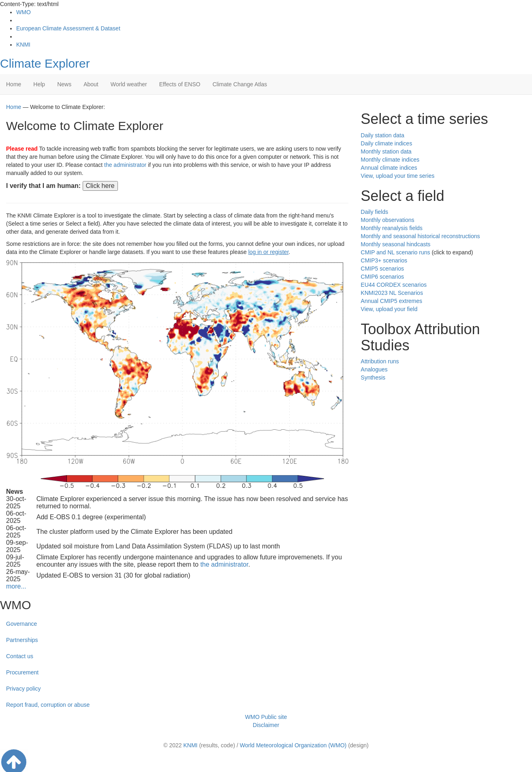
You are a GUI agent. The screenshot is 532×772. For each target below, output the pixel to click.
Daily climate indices (386, 143)
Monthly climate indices (390, 160)
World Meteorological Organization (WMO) (293, 745)
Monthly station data (386, 151)
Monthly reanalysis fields (392, 228)
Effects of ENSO (180, 84)
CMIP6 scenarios (382, 277)
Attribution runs (380, 361)
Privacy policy (24, 689)
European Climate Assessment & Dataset (68, 28)
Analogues (374, 369)
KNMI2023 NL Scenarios (392, 293)
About (91, 84)
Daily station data (382, 135)
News (64, 84)
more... (16, 586)
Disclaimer (266, 725)
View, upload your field (389, 309)
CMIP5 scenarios (382, 269)
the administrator (125, 165)
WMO (24, 12)
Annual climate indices (389, 168)
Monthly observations (387, 220)
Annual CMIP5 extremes (391, 301)
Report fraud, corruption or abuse (48, 705)
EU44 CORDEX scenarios (394, 285)
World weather (129, 84)
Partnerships (22, 640)
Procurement (22, 672)
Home (14, 84)
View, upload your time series (397, 176)
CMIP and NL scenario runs (395, 252)
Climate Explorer (45, 63)
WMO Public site (266, 717)
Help (39, 84)
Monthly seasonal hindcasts (395, 244)
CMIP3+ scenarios (384, 260)
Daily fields (374, 212)
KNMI (23, 45)
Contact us (20, 656)
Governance (21, 624)
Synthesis (373, 377)
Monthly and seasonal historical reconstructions (420, 236)
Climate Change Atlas (240, 84)
